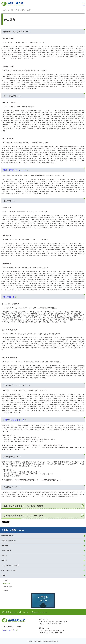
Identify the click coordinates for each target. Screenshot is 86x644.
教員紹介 (7, 590)
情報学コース (9, 297)
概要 (6, 580)
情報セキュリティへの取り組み (28, 612)
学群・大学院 (14, 530)
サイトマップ (43, 612)
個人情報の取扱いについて (9, 612)
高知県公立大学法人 (9, 630)
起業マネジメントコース (14, 420)
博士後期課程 (8, 587)
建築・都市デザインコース (15, 170)
